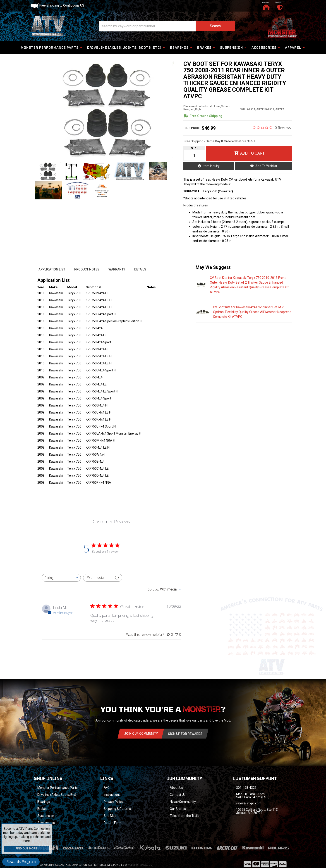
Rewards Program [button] (21, 862)
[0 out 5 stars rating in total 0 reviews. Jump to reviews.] (272, 127)
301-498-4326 (246, 788)
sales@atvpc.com (249, 803)
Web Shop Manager (139, 865)
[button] (167, 26)
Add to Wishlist (266, 166)
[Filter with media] (103, 578)
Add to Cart (252, 153)
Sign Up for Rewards (185, 734)
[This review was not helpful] (176, 634)
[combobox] (61, 578)
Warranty (117, 269)
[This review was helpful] (168, 634)
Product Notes (87, 269)
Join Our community (141, 734)
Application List (52, 269)
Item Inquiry (211, 166)
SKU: (243, 109)
